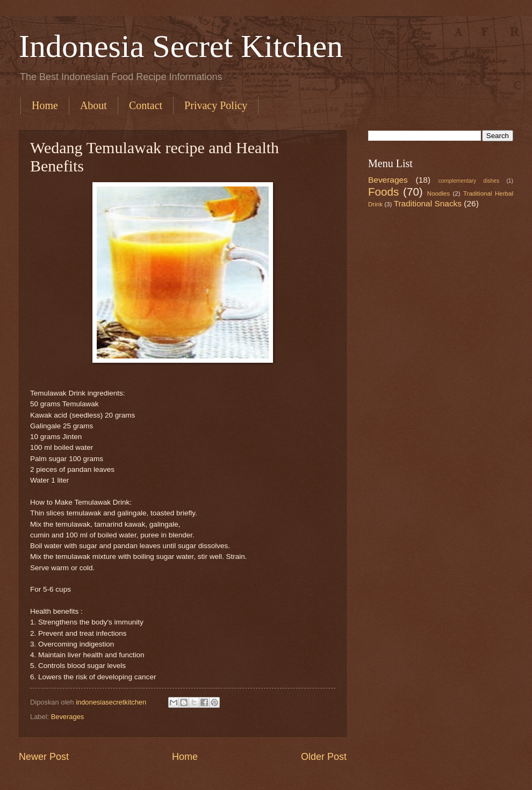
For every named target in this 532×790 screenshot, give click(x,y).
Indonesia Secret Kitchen (181, 46)
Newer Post (44, 757)
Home (45, 105)
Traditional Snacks (428, 203)
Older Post (324, 757)
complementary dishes (469, 181)
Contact (146, 105)
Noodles (438, 193)
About (94, 105)
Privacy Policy (216, 105)
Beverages (68, 717)
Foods (383, 192)
